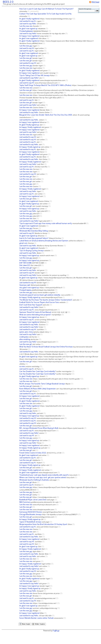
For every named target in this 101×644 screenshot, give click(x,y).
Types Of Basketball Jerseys (30, 522)
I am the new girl (26, 58)
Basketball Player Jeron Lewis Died (33, 500)
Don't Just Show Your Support (31, 305)
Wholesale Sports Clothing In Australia (34, 480)
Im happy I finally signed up (30, 147)
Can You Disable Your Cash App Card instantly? (38, 372)
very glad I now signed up (29, 288)
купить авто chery (26, 332)
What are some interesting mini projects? (35, 315)
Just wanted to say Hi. (28, 21)
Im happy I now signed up (29, 209)
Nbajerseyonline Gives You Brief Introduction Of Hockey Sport (43, 524)
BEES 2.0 (8, 2)
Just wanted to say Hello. (29, 113)
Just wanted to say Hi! (28, 63)
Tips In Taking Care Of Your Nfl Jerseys (34, 76)
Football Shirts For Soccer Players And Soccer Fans (39, 302)
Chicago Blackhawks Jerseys (30, 515)
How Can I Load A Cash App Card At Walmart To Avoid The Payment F (46, 9)
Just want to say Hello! (28, 34)
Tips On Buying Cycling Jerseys (32, 251)
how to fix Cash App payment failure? (34, 238)
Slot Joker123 (25, 265)
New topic (25, 624)
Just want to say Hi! (27, 48)
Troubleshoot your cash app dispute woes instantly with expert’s (44, 475)
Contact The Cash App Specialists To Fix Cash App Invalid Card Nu (45, 14)
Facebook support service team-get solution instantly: (40, 295)
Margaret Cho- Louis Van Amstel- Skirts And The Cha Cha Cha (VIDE (46, 115)
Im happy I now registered (29, 36)
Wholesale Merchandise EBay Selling (34, 231)
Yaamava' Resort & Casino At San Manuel (35, 312)
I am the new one (26, 26)
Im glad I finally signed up (29, 125)
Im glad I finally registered (29, 19)
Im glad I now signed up (28, 29)
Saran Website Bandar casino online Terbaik (36, 618)
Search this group (85, 9)
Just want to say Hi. (27, 51)
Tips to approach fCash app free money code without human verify (46, 224)
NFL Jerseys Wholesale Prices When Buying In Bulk (39, 428)
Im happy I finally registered (30, 127)
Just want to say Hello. (28, 24)
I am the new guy (26, 46)
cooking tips (24, 337)
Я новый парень (25, 290)
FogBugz (56, 631)
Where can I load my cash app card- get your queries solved (43, 478)
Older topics (39, 624)
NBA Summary (25, 502)
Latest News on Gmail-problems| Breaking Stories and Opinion (44, 241)
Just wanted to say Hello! (29, 78)
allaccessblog (25, 339)
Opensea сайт (25, 285)
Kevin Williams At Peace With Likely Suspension (37, 389)
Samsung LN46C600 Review (31, 512)
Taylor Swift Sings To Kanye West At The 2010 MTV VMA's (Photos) (45, 85)
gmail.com (23, 243)
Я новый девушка (26, 31)
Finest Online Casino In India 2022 (33, 453)
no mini (22, 367)
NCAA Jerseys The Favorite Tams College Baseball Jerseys (42, 384)
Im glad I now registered (29, 39)
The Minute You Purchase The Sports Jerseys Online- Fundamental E (46, 300)
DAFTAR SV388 (25, 263)
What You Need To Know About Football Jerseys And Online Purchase (46, 347)
